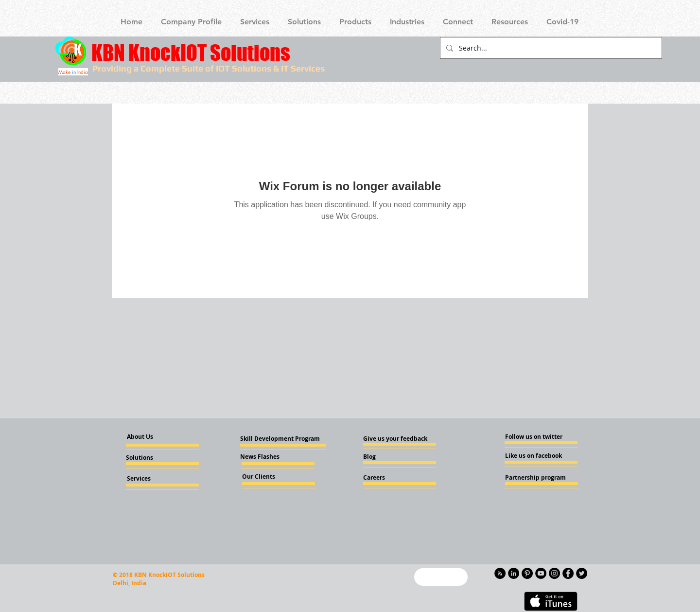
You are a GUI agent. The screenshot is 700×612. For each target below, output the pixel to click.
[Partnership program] (535, 478)
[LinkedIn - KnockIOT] (514, 573)
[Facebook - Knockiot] (568, 573)
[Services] (155, 479)
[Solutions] (152, 458)
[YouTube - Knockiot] (541, 573)
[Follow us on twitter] (534, 437)
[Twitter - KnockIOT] (582, 573)
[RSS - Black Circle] (500, 573)
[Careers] (389, 478)
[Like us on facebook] (534, 456)
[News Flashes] (268, 457)
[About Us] (148, 437)
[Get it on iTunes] (551, 601)
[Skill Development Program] (280, 439)
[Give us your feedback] (398, 439)
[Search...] (550, 48)
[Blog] (389, 457)
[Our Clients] (268, 477)
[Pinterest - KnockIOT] (527, 573)
